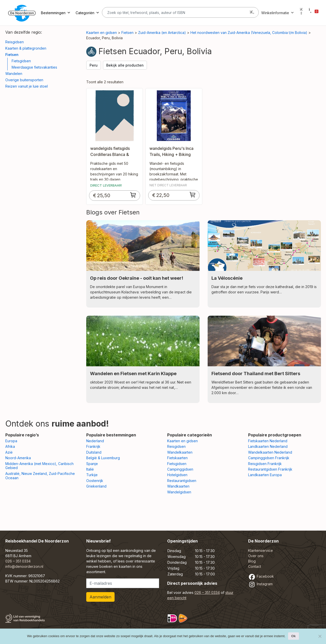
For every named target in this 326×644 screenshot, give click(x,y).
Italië (90, 469)
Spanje (92, 464)
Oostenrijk (95, 481)
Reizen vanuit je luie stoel (27, 86)
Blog (252, 561)
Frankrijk (93, 446)
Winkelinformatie (278, 13)
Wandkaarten (178, 486)
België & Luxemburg (103, 458)
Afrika (10, 446)
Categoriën (88, 13)
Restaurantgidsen (182, 481)
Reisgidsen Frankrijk (265, 464)
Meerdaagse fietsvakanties (34, 67)
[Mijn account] (301, 13)
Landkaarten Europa (265, 475)
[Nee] (320, 636)
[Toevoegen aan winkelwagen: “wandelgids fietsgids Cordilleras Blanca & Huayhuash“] (133, 195)
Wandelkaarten (180, 452)
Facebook (261, 576)
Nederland (95, 441)
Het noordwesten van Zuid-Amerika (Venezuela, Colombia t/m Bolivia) (249, 33)
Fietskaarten (177, 458)
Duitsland (94, 452)
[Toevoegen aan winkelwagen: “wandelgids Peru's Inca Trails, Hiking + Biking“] (193, 195)
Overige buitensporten (24, 80)
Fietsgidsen (21, 61)
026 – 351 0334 (18, 561)
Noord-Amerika (18, 458)
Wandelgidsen (179, 492)
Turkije (92, 475)
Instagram (260, 584)
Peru (94, 65)
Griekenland (96, 486)
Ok (294, 636)
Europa (11, 441)
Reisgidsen (15, 42)
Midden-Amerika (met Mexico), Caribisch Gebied (39, 466)
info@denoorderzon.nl (24, 566)
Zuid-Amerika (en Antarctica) (162, 33)
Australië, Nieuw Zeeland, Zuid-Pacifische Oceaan (40, 476)
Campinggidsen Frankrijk (269, 458)
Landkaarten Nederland (268, 446)
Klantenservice (260, 550)
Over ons (256, 556)
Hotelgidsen (177, 475)
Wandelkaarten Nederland (270, 452)
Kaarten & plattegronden (26, 48)
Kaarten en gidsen (102, 33)
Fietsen (12, 55)
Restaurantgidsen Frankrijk (270, 469)
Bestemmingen (56, 13)
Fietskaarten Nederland (268, 441)
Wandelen (14, 74)
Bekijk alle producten (125, 65)
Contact (255, 566)
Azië (9, 452)
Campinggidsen (180, 469)
